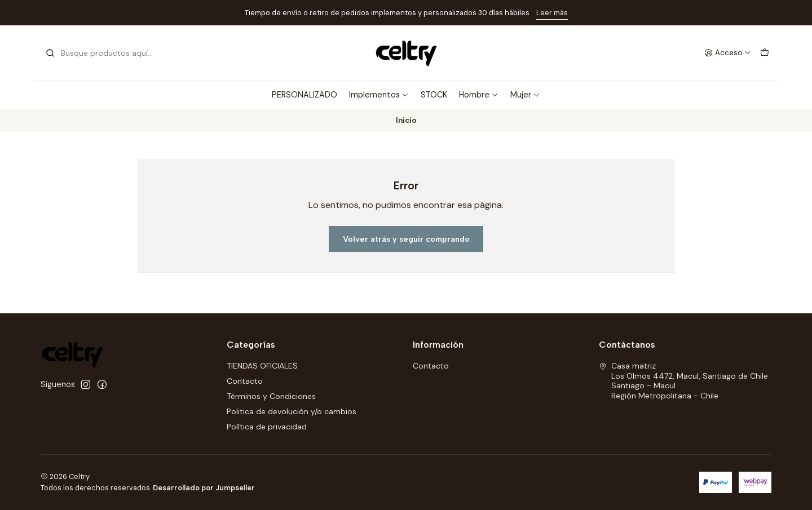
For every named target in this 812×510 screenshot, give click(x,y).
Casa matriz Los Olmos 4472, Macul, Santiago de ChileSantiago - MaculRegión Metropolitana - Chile (683, 381)
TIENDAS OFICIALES (262, 366)
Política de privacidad (267, 427)
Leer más (552, 13)
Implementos (379, 95)
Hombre (479, 95)
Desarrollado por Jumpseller (204, 488)
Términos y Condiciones (271, 396)
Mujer (525, 95)
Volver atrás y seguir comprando (406, 239)
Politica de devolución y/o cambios (292, 411)
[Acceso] (728, 53)
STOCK (434, 95)
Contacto (245, 381)
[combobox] (103, 53)
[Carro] (765, 53)
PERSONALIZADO (304, 95)
